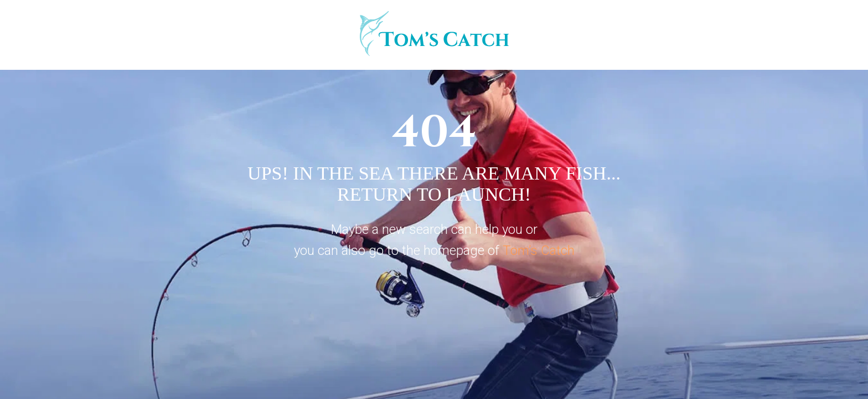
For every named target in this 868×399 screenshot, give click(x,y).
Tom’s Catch (539, 250)
